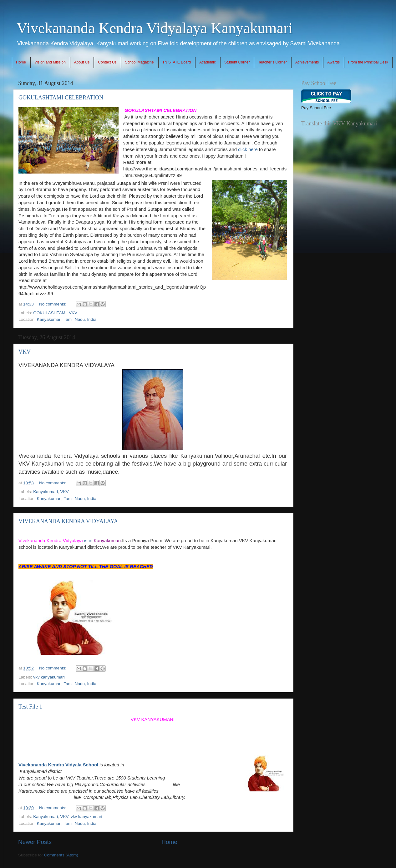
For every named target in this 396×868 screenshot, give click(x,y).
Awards (333, 62)
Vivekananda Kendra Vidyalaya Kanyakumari (155, 28)
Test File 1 (30, 707)
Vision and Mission (50, 62)
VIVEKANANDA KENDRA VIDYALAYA (68, 521)
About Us (82, 62)
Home (21, 62)
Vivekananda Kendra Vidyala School (58, 765)
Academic (208, 62)
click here (248, 149)
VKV (73, 313)
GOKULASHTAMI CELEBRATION (61, 98)
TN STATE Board (177, 62)
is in (70, 541)
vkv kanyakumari (49, 677)
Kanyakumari (46, 492)
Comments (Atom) (61, 855)
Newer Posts (35, 842)
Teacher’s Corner (272, 62)
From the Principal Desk (368, 62)
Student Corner (237, 62)
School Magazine (140, 62)
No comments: (53, 304)
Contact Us (107, 62)
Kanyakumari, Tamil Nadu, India (67, 319)
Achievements (307, 62)
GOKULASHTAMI (50, 313)
